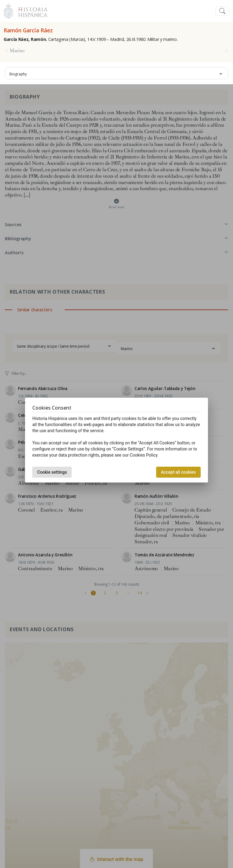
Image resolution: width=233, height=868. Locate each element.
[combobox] (116, 73)
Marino (17, 51)
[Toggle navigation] (222, 11)
